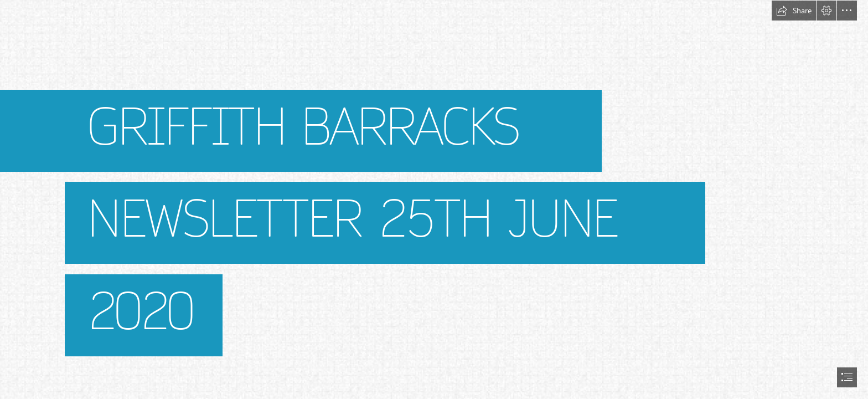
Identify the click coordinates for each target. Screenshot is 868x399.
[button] (794, 11)
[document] (434, 199)
